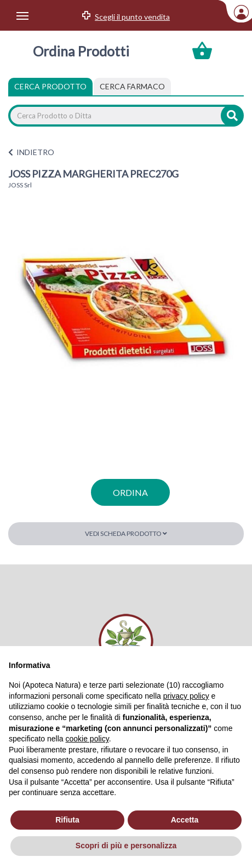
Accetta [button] (185, 820)
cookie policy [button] (87, 739)
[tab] (132, 87)
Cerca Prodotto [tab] (50, 86)
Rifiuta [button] (67, 820)
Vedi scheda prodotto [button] (126, 533)
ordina (130, 492)
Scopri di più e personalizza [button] (126, 846)
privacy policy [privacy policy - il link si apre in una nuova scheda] (186, 696)
